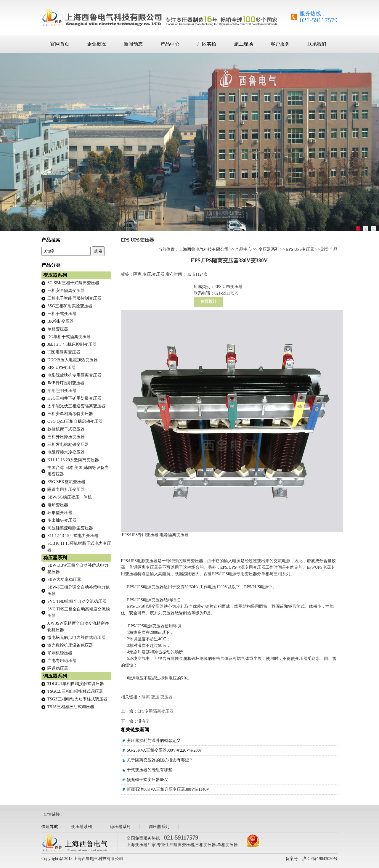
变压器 (166, 697)
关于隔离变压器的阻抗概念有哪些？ (160, 760)
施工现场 (243, 44)
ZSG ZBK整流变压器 (66, 482)
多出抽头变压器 (62, 520)
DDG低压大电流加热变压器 (73, 360)
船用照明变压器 (62, 391)
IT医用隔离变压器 (64, 352)
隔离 (146, 697)
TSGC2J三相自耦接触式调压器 (75, 691)
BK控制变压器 (61, 321)
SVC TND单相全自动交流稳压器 (77, 601)
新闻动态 (133, 44)
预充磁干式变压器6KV (147, 780)
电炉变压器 (58, 505)
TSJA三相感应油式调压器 (71, 707)
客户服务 (280, 44)
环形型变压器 (60, 513)
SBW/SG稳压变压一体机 (70, 497)
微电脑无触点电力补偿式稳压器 (76, 638)
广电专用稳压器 (62, 661)
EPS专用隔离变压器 (155, 711)
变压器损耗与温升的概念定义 (154, 741)
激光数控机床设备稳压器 (70, 645)
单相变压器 (58, 329)
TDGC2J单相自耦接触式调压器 (76, 684)
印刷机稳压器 (60, 653)
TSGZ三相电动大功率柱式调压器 (77, 699)
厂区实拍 (207, 44)
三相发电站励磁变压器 (68, 445)
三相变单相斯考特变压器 (70, 414)
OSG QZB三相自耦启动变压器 (75, 421)
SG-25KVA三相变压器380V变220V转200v (164, 750)
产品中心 (170, 44)
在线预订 (208, 302)
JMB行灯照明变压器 (66, 383)
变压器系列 (269, 249)
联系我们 (317, 44)
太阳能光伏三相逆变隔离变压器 (76, 406)
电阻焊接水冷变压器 (66, 452)
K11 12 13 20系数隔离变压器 (73, 460)
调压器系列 (55, 676)
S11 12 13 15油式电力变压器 (73, 536)
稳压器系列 (55, 558)
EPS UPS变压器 (300, 249)
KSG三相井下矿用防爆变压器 (74, 398)
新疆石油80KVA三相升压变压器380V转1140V (168, 789)
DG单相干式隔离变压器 (69, 337)
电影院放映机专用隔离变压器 (74, 375)
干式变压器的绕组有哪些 (150, 770)
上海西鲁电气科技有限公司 (204, 249)
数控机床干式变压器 (66, 429)
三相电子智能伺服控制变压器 (74, 298)
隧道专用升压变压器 (66, 490)
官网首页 (60, 44)
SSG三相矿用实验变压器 (70, 306)
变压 (155, 697)
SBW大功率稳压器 (64, 580)
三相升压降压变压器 (66, 437)
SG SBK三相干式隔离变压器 (73, 283)
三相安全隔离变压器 (66, 291)
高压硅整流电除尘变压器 (70, 528)
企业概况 (97, 44)
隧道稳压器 (58, 668)
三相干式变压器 (62, 314)
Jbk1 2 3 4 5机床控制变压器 (72, 344)
